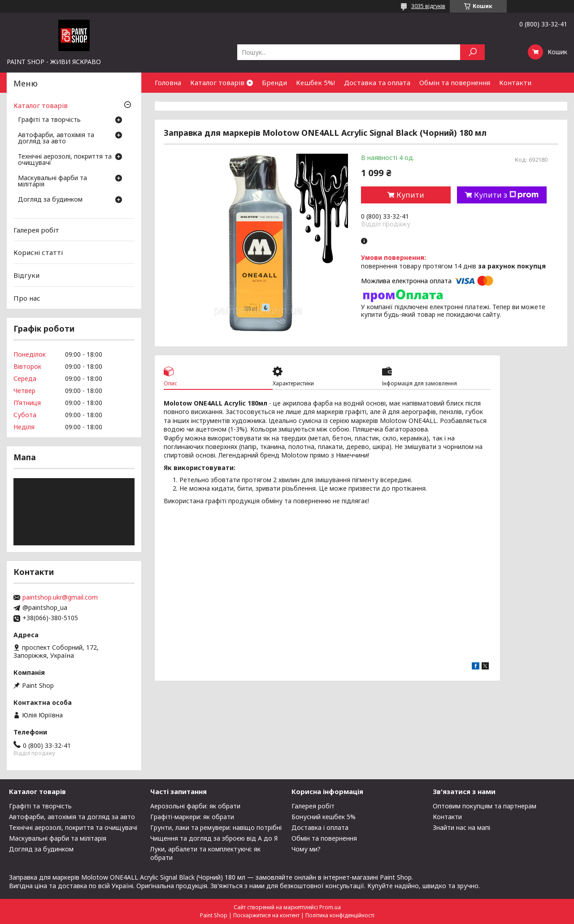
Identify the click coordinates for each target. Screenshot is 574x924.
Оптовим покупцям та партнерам (485, 806)
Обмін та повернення (455, 82)
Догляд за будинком (50, 200)
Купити (410, 195)
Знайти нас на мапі (461, 827)
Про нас (27, 298)
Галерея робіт (36, 230)
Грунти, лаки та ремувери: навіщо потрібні (216, 827)
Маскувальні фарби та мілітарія (52, 181)
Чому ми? (306, 849)
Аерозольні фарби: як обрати (195, 806)
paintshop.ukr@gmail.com (60, 597)
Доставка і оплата (320, 827)
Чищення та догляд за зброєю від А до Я (214, 838)
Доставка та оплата (377, 82)
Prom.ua (330, 907)
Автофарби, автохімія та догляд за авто (56, 138)
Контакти (515, 82)
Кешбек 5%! (315, 82)
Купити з (506, 195)
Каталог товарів (217, 82)
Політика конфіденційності (340, 915)
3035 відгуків (428, 6)
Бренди (274, 82)
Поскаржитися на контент (266, 915)
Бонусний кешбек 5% (324, 817)
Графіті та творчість (49, 120)
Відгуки (26, 275)
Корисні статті (38, 252)
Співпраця (172, 103)
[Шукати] (472, 52)
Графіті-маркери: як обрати (192, 817)
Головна (168, 82)
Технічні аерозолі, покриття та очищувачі (65, 160)
